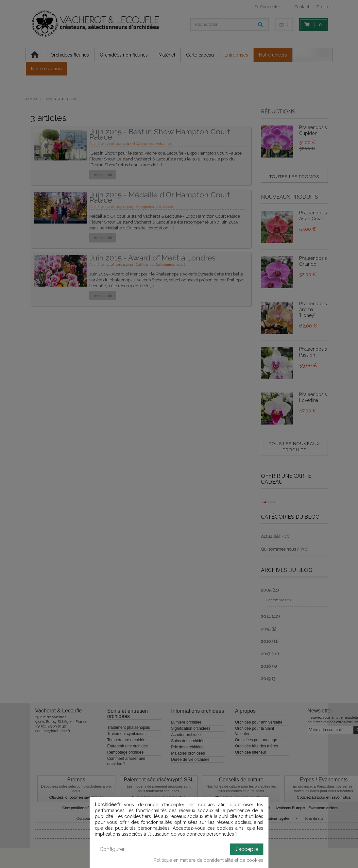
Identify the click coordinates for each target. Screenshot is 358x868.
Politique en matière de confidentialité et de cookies (208, 860)
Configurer (112, 849)
